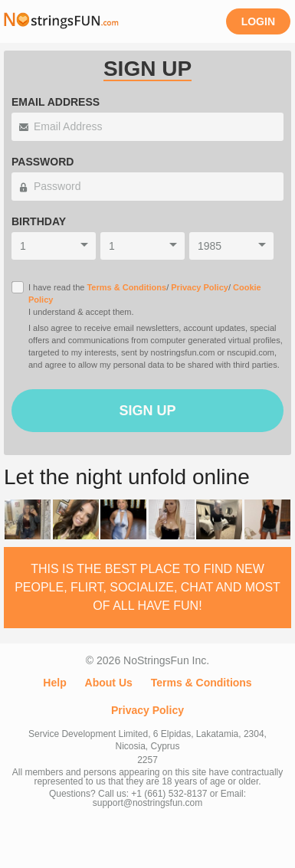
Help (54, 683)
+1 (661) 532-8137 (169, 794)
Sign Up (147, 411)
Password (43, 162)
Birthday (39, 221)
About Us (109, 683)
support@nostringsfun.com (148, 803)
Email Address (56, 102)
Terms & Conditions (126, 287)
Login (258, 21)
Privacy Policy (200, 287)
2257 (147, 760)
